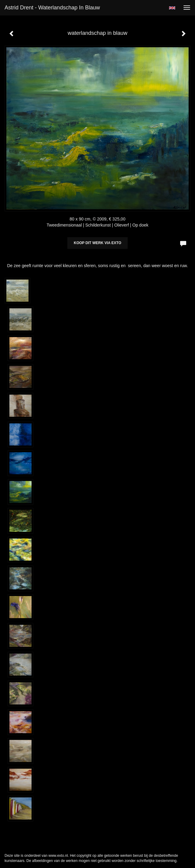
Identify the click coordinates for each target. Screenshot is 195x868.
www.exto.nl (58, 856)
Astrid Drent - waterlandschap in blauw (52, 8)
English (172, 8)
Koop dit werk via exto (97, 243)
